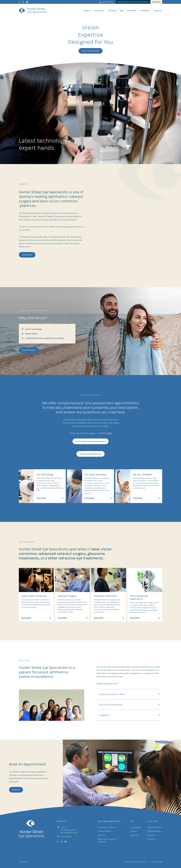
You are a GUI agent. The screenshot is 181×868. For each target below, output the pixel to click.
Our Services (99, 11)
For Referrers (145, 11)
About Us (87, 11)
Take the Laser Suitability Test (90, 454)
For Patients (132, 11)
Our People (112, 11)
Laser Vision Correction (107, 827)
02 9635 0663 (106, 2)
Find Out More (27, 255)
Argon (160, 862)
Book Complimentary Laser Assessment (133, 2)
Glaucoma (102, 835)
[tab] (84, 160)
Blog (122, 11)
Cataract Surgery (104, 831)
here (110, 433)
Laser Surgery (136, 827)
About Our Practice (155, 827)
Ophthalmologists (154, 831)
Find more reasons (29, 350)
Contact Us (158, 11)
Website (154, 862)
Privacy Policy (23, 862)
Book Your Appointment (91, 51)
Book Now (156, 2)
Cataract (134, 831)
